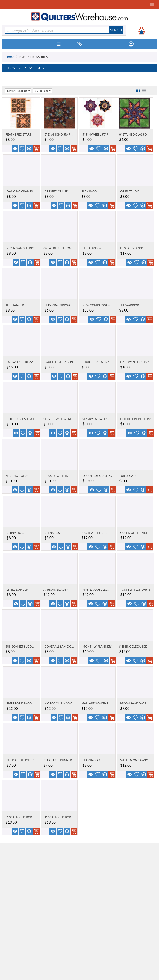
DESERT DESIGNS (132, 248)
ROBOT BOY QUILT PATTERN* (102, 476)
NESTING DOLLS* (17, 476)
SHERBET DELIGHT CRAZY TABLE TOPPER (35, 760)
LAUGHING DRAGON (59, 362)
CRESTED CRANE (56, 191)
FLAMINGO (89, 191)
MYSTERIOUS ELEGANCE (99, 590)
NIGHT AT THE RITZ (95, 533)
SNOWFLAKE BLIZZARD (23, 362)
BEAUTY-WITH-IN (56, 476)
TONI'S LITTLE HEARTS (135, 590)
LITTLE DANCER (17, 590)
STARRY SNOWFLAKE (97, 419)
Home (10, 57)
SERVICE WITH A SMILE (59, 419)
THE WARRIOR (129, 305)
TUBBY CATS (128, 476)
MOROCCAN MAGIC (58, 703)
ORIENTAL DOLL (131, 191)
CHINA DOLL (15, 533)
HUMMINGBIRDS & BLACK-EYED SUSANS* (73, 305)
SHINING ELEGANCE (133, 646)
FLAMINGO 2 (91, 760)
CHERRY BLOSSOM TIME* (24, 419)
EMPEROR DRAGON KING (24, 703)
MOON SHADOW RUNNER (138, 703)
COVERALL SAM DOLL (59, 646)
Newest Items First (19, 91)
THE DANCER (15, 305)
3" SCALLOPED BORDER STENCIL (28, 817)
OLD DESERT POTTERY (136, 419)
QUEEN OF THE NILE (134, 533)
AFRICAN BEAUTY (56, 590)
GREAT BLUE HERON (57, 248)
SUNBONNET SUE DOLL (21, 646)
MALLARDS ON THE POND (99, 703)
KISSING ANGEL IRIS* (21, 248)
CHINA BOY (52, 533)
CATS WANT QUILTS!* (135, 362)
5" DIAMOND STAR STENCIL (63, 134)
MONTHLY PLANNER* (97, 646)
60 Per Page (43, 91)
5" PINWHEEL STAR (95, 134)
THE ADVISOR (92, 248)
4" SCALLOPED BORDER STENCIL (67, 817)
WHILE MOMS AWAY (134, 760)
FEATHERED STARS (18, 134)
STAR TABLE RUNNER (58, 760)
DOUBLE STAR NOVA (95, 362)
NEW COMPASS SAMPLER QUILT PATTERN (111, 305)
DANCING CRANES (20, 191)
